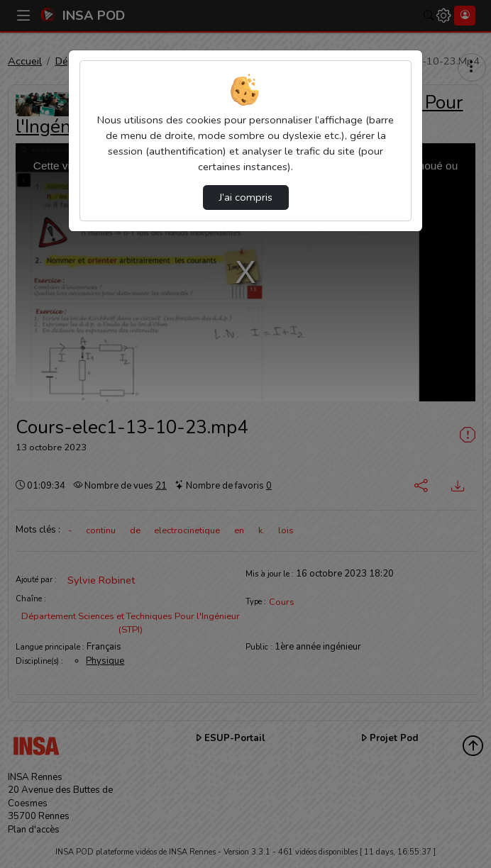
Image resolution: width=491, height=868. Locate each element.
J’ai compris (246, 197)
